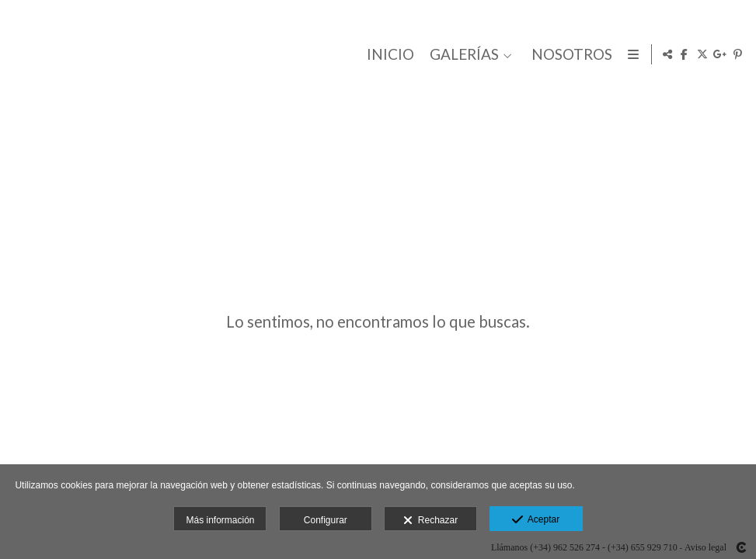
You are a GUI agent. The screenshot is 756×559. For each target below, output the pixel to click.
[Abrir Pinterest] (738, 54)
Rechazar (430, 521)
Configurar (326, 520)
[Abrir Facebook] (685, 54)
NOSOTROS (569, 55)
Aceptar (536, 520)
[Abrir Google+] (720, 54)
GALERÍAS (461, 55)
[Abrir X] (702, 54)
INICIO (387, 55)
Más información (220, 520)
